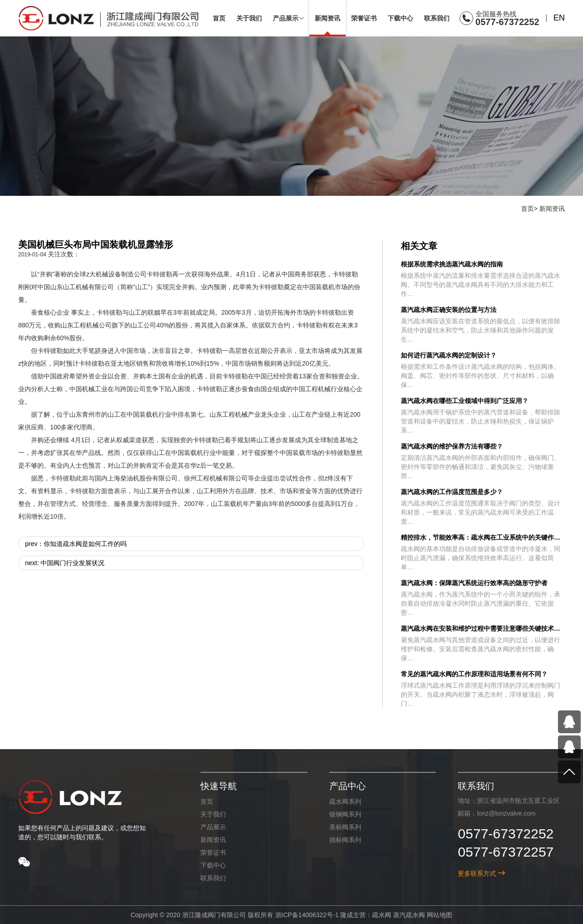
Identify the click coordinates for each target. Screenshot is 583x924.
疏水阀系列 (345, 801)
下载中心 (213, 865)
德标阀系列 (345, 840)
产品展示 (213, 827)
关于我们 (213, 814)
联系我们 (213, 878)
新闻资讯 (552, 209)
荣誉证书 (213, 853)
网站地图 (440, 915)
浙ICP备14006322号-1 (307, 915)
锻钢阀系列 (345, 814)
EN (559, 18)
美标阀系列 (345, 827)
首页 (527, 209)
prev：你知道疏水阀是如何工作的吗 (76, 544)
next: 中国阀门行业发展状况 (65, 563)
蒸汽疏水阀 (409, 915)
